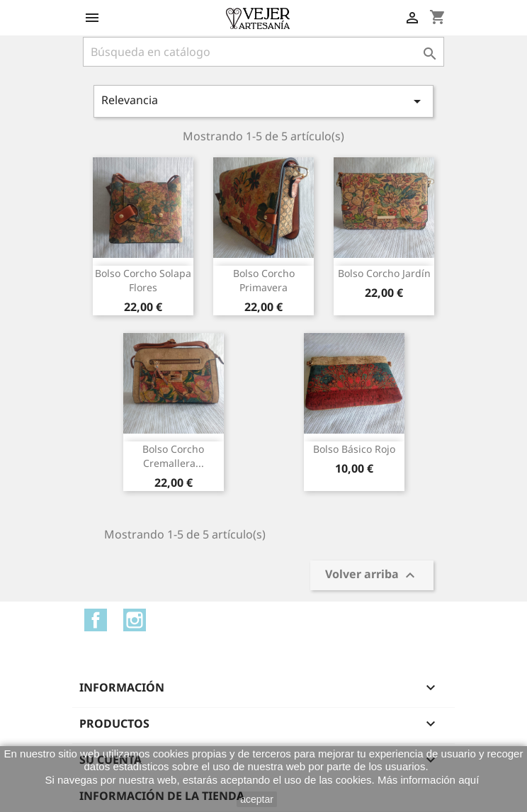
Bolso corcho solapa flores (143, 280)
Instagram (135, 620)
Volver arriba (372, 576)
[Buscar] (263, 52)
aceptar (257, 799)
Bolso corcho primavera (264, 280)
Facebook (96, 620)
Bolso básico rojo (354, 449)
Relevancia (263, 101)
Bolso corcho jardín (384, 273)
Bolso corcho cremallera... (173, 456)
